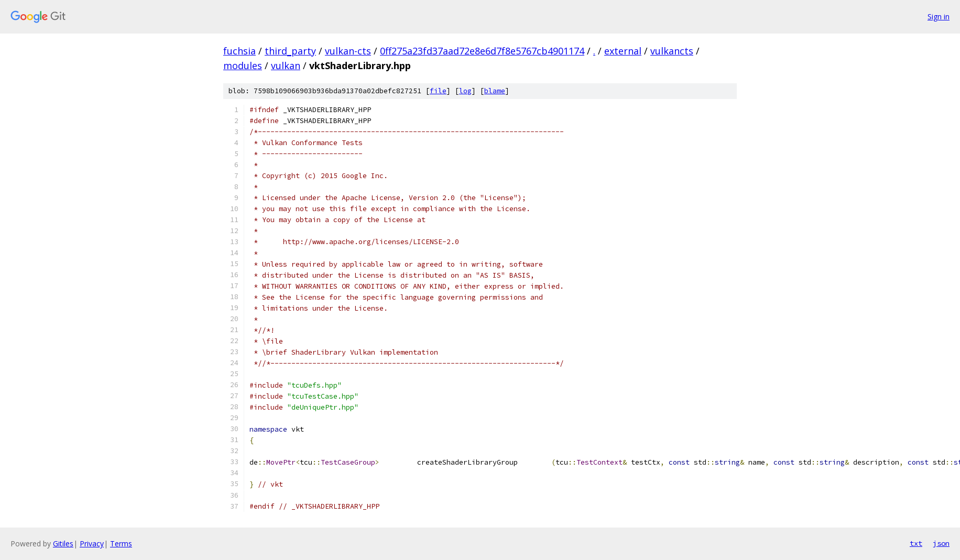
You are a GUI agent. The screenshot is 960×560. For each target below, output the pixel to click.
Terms (121, 543)
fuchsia (239, 51)
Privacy (92, 543)
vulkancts (672, 51)
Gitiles (63, 543)
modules (243, 65)
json (941, 543)
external (623, 51)
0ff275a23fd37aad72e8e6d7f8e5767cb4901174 (482, 51)
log (465, 91)
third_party (290, 51)
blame (495, 91)
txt (916, 543)
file (438, 91)
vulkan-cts (348, 51)
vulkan (286, 65)
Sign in (939, 17)
